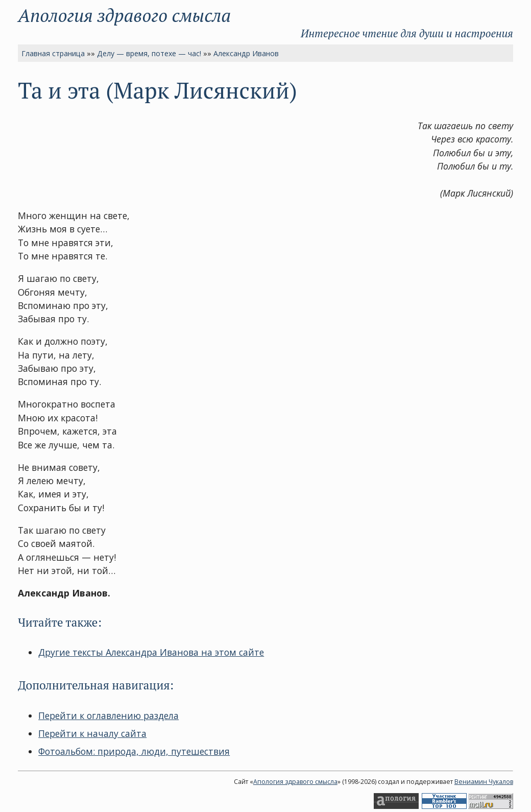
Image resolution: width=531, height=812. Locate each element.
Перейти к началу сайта (92, 733)
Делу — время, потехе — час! (149, 53)
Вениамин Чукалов (484, 782)
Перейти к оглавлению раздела (108, 715)
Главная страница (53, 53)
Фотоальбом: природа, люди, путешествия (134, 751)
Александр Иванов (246, 53)
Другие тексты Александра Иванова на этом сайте (151, 652)
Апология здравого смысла (124, 15)
